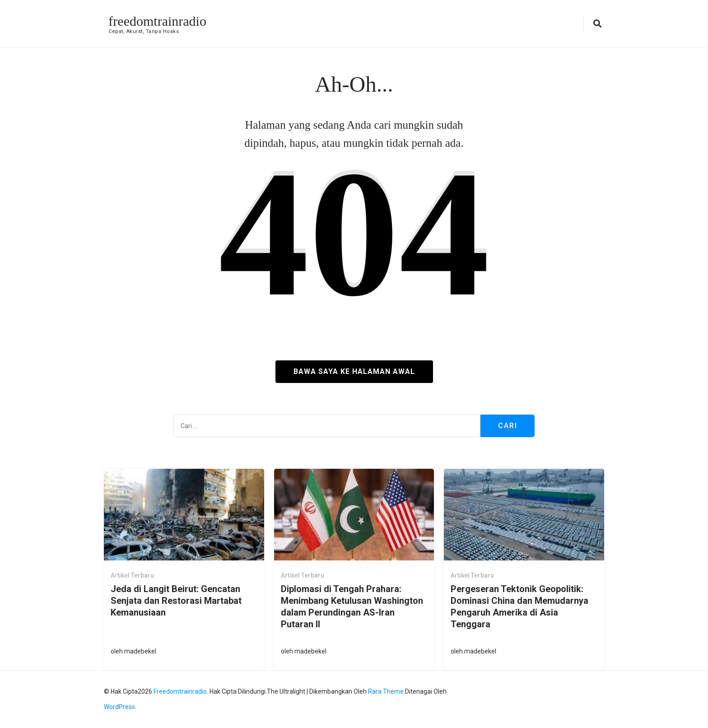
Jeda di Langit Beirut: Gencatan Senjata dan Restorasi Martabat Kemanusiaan (176, 601)
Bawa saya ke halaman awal (354, 371)
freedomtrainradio (157, 21)
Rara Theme (386, 691)
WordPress (119, 707)
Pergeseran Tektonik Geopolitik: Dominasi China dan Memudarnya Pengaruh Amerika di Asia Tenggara (519, 607)
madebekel (140, 651)
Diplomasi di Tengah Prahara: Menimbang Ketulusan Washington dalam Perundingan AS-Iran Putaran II (352, 607)
